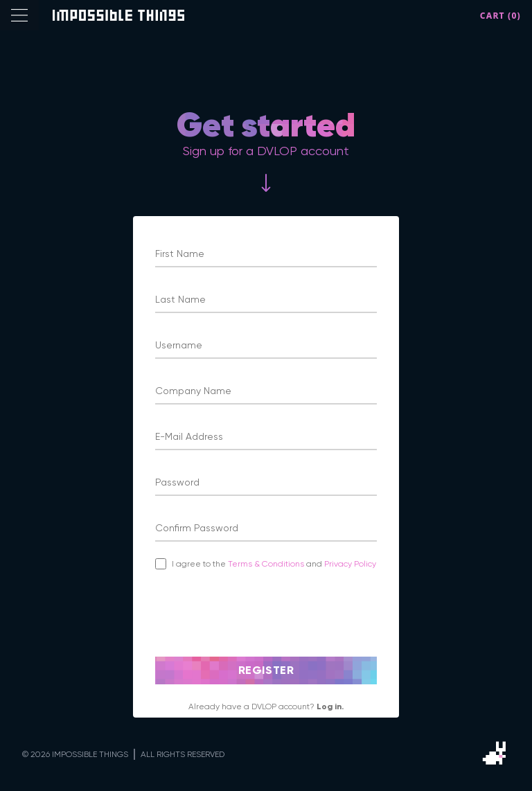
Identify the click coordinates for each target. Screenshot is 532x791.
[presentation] (260, 613)
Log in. (330, 706)
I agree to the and (274, 564)
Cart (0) (500, 16)
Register (266, 670)
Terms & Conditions (267, 564)
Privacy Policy (350, 564)
